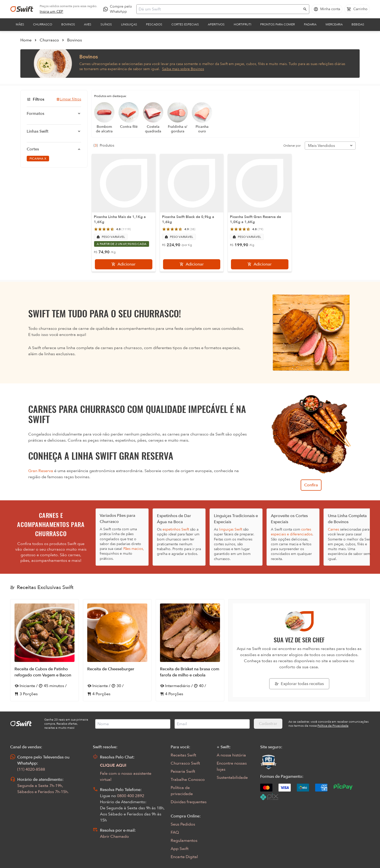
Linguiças (129, 24)
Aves (88, 24)
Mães (20, 24)
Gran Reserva (41, 471)
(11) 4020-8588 (31, 769)
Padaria (310, 24)
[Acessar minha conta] (327, 9)
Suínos (106, 24)
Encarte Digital (184, 857)
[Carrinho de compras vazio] (357, 9)
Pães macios (133, 549)
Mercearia (334, 24)
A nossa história (231, 755)
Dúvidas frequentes (189, 802)
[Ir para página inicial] (22, 9)
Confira (311, 485)
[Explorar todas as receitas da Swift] (299, 684)
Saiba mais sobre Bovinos (183, 69)
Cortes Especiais (185, 24)
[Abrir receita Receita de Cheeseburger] (117, 650)
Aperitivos (216, 24)
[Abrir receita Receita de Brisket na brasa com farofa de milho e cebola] (190, 650)
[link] (52, 12)
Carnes (333, 529)
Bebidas (358, 24)
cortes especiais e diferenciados (292, 532)
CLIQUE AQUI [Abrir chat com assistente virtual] (113, 765)
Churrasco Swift (185, 763)
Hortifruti (243, 24)
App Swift (180, 849)
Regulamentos (184, 841)
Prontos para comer (277, 24)
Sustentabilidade (232, 778)
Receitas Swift (183, 755)
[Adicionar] (123, 264)
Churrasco (43, 24)
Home (26, 40)
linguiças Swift (231, 529)
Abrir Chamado (114, 836)
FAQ (175, 832)
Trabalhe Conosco (188, 780)
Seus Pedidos (183, 824)
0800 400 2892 (131, 796)
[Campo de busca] (220, 9)
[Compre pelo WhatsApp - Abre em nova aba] (119, 9)
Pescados (154, 24)
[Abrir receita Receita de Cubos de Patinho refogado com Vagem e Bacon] (45, 650)
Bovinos (68, 24)
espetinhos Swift (176, 529)
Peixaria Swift (183, 771)
